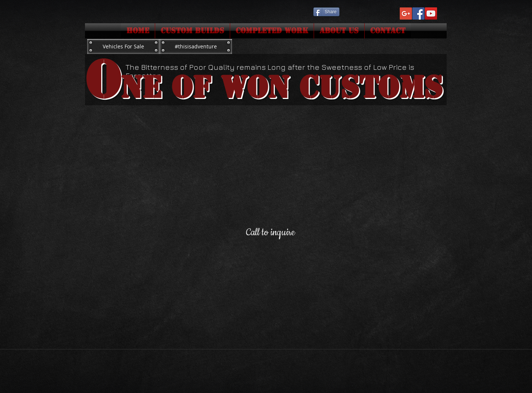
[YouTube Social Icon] (431, 13)
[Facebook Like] (354, 11)
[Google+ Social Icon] (406, 13)
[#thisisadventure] (196, 47)
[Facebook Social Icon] (418, 13)
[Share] (326, 12)
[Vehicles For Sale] (123, 47)
